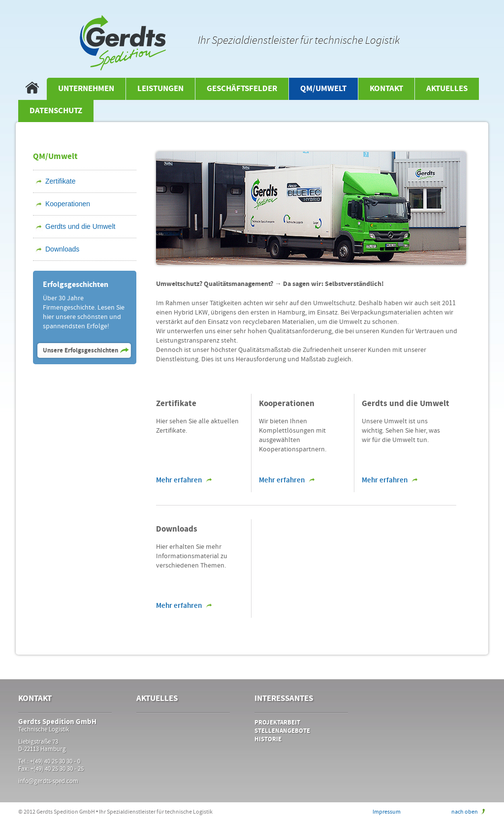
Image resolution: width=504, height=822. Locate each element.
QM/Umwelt (323, 89)
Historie (268, 740)
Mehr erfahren (179, 480)
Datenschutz (56, 111)
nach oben (465, 812)
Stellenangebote (282, 731)
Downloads (62, 249)
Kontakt (386, 89)
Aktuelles (447, 89)
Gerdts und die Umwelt (80, 226)
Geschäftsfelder (242, 89)
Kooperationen (68, 204)
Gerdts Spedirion (123, 43)
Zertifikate (60, 181)
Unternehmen (86, 89)
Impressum (387, 812)
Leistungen (160, 89)
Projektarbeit (277, 723)
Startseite (32, 89)
